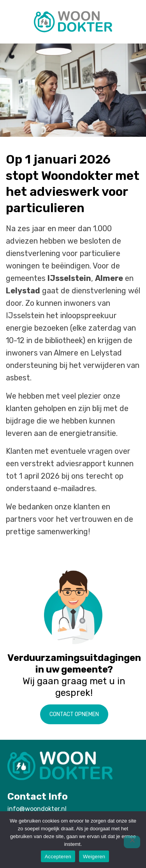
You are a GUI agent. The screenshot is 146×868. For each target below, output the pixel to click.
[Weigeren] (132, 842)
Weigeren (94, 857)
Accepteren (58, 857)
